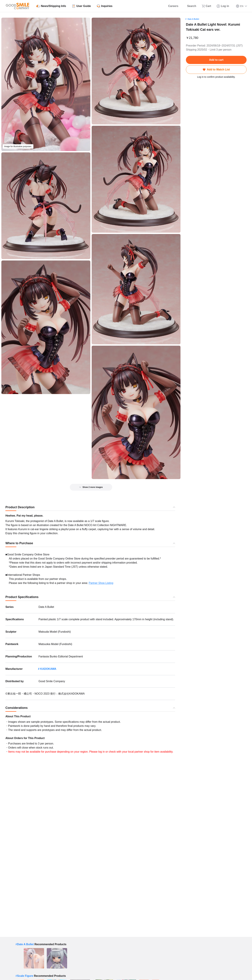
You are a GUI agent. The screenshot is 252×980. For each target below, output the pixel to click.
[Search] (190, 6)
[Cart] (206, 6)
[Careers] (171, 6)
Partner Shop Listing (101, 583)
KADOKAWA (48, 669)
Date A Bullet (193, 19)
